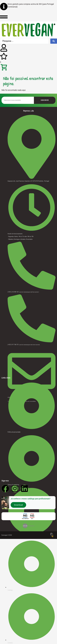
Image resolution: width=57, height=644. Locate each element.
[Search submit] (54, 41)
